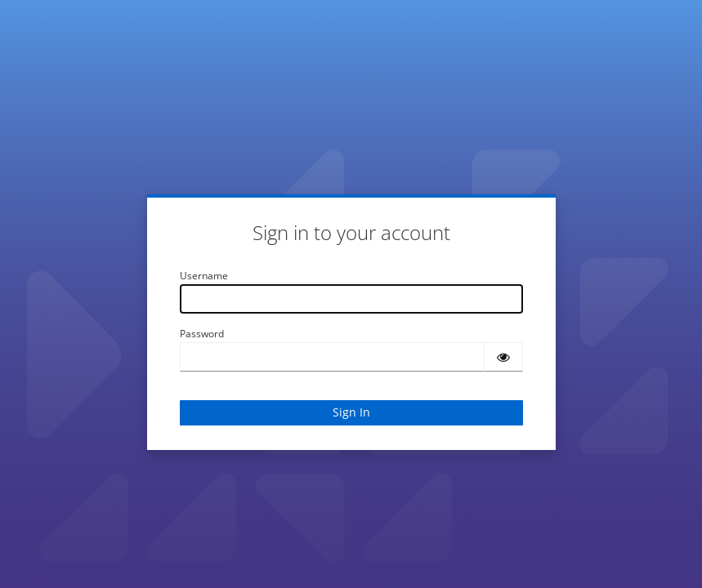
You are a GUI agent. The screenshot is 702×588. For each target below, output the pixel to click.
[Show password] (503, 357)
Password (202, 334)
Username (204, 276)
